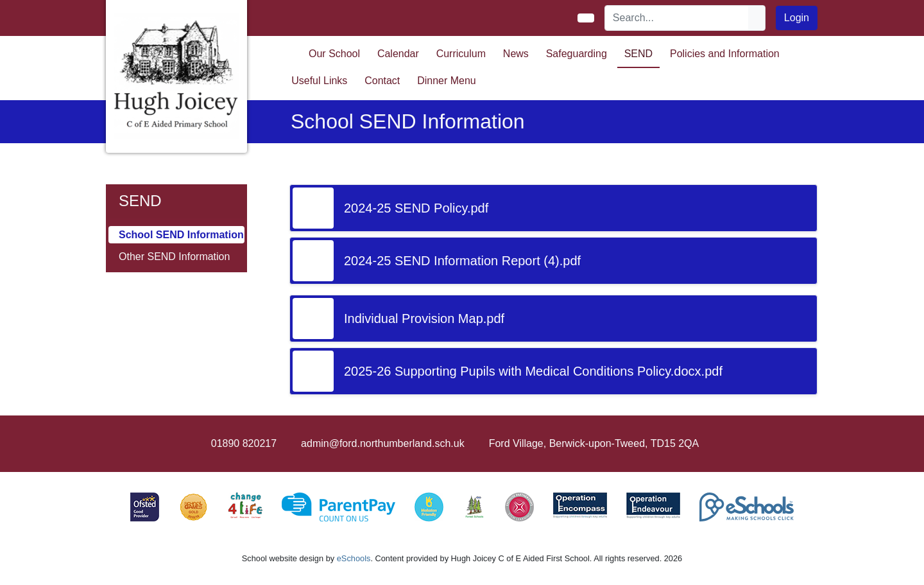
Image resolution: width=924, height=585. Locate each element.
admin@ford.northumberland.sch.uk (383, 443)
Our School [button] (334, 54)
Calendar (398, 54)
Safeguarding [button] (577, 54)
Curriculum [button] (461, 54)
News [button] (516, 54)
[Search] (677, 18)
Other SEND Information (174, 257)
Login (797, 18)
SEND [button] (638, 54)
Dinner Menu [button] (447, 81)
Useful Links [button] (319, 81)
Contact (382, 81)
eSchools (354, 558)
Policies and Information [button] (725, 54)
